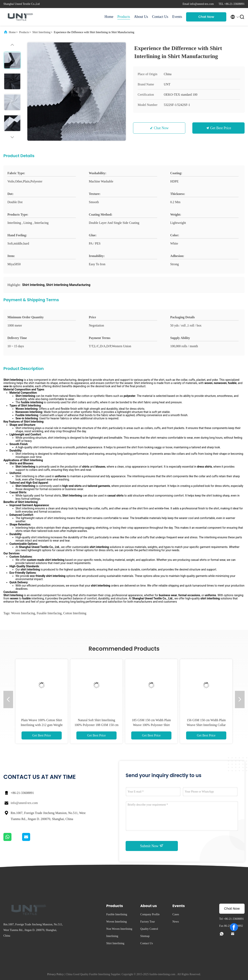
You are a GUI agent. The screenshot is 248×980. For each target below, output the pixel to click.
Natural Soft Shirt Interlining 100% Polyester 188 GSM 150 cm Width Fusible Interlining (96, 725)
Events (177, 17)
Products (124, 17)
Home (109, 17)
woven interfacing (23, 613)
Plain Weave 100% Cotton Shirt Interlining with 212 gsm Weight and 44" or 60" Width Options (42, 725)
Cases (176, 914)
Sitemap (145, 936)
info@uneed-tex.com (24, 803)
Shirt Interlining (41, 32)
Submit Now (152, 846)
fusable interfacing (49, 613)
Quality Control (149, 929)
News (176, 922)
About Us (141, 17)
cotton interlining (75, 613)
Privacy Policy (55, 974)
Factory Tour (148, 922)
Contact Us (160, 17)
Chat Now (206, 17)
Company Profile (150, 914)
